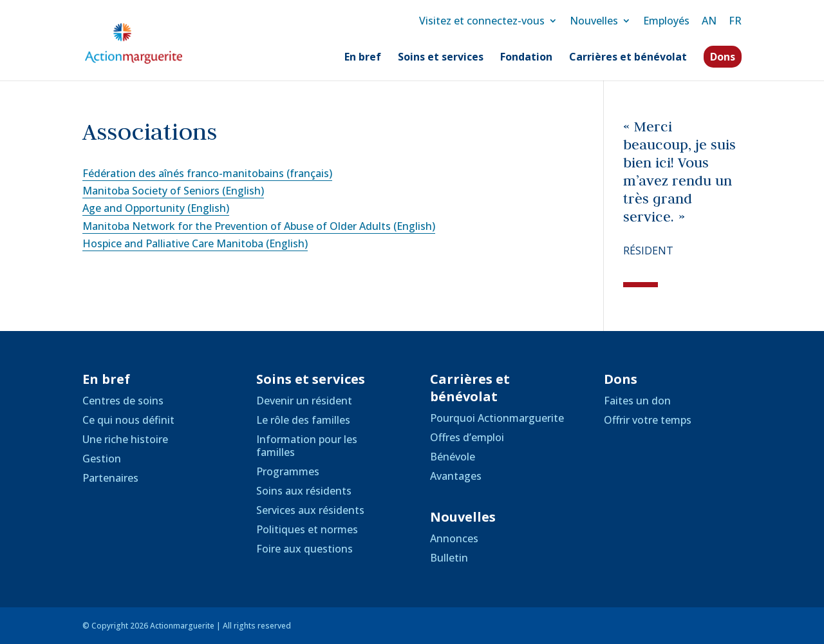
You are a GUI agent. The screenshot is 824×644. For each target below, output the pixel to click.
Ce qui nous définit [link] (128, 420)
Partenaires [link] (110, 478)
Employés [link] (666, 21)
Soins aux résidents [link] (304, 491)
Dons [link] (723, 57)
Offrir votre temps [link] (648, 420)
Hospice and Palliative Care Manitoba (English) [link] (195, 243)
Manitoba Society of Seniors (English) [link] (173, 191)
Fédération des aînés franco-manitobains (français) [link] (207, 173)
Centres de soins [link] (123, 401)
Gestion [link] (102, 459)
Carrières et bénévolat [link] (628, 58)
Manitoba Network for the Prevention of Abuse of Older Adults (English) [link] (259, 226)
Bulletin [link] (449, 558)
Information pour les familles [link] (307, 446)
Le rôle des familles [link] (303, 420)
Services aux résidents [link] (310, 510)
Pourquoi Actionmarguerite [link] (497, 418)
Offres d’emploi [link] (467, 437)
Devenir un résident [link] (304, 401)
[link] (147, 43)
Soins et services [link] (441, 58)
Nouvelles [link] (594, 21)
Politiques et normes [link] (307, 529)
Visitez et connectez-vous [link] (482, 21)
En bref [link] (363, 58)
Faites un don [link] (637, 401)
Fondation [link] (526, 58)
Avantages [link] (456, 476)
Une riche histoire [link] (125, 439)
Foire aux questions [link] (304, 549)
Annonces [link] (454, 538)
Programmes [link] (288, 471)
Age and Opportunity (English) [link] (156, 208)
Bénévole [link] (453, 457)
